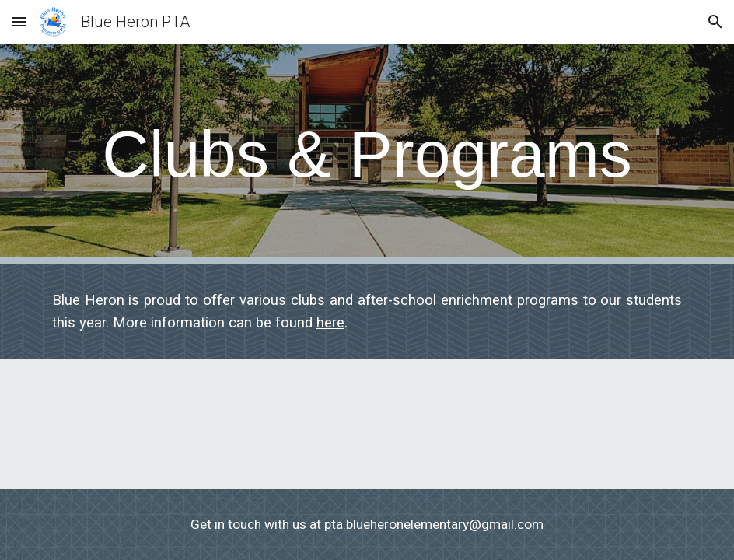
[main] (367, 154)
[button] (19, 21)
